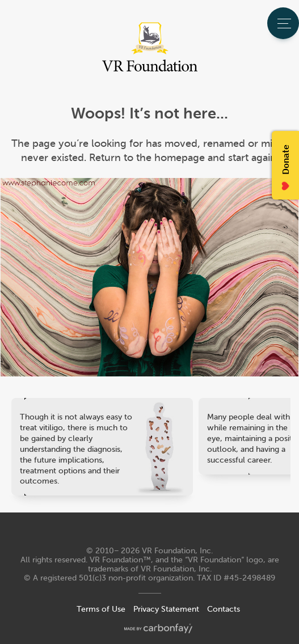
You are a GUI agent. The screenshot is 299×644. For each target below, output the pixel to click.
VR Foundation (150, 45)
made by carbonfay (158, 628)
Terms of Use (101, 609)
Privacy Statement (166, 609)
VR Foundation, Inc (176, 551)
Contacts (224, 609)
